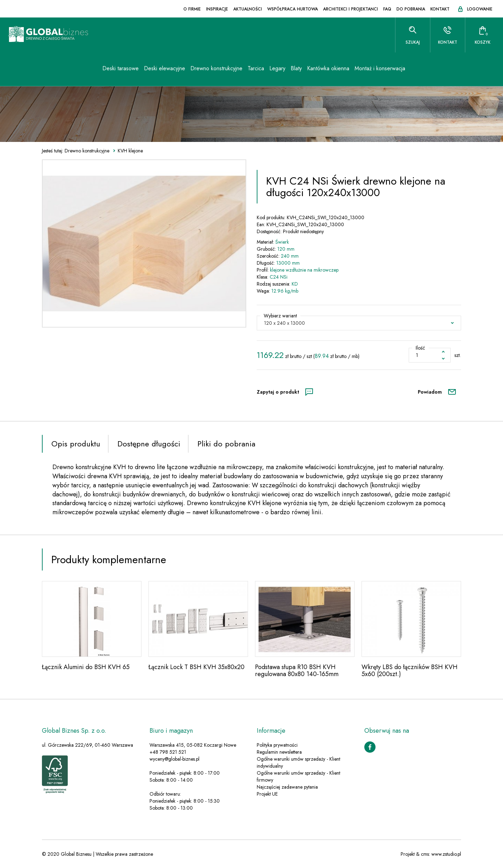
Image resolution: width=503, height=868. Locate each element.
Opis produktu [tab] (76, 444)
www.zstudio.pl (446, 854)
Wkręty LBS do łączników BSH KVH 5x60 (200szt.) (410, 670)
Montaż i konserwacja (364, 70)
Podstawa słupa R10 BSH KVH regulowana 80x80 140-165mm (297, 670)
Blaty (280, 70)
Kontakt (440, 9)
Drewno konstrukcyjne (201, 70)
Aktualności (248, 9)
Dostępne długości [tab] (149, 444)
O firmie (192, 9)
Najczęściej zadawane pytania (287, 787)
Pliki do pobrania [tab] (226, 444)
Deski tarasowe (105, 70)
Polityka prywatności (277, 745)
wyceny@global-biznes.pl (174, 759)
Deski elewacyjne (149, 70)
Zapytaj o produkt (278, 392)
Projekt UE (267, 794)
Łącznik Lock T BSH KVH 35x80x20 (196, 667)
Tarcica (240, 70)
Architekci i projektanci (351, 9)
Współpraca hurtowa (293, 9)
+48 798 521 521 (168, 752)
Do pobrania (411, 9)
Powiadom (430, 392)
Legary (262, 70)
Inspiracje (217, 9)
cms (425, 854)
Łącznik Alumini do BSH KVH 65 (86, 667)
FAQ (387, 9)
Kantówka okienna (312, 70)
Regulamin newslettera (279, 752)
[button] (359, 323)
